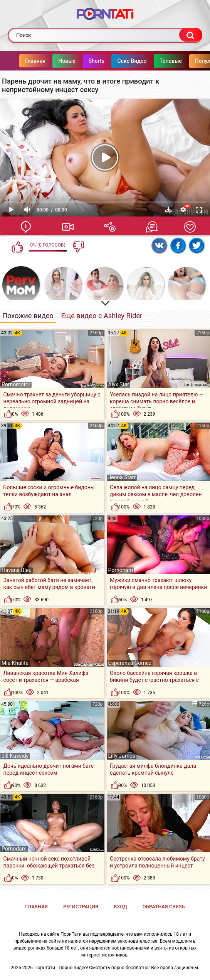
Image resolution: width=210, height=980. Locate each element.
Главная (20, 61)
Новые (51, 61)
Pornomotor (16, 384)
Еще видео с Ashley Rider (102, 316)
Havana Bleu (17, 570)
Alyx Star (119, 384)
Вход (120, 907)
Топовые (155, 61)
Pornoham (121, 570)
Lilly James (122, 756)
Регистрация (81, 907)
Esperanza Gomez (130, 663)
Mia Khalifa (15, 663)
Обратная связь (164, 907)
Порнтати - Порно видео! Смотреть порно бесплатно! (92, 968)
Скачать (168, 210)
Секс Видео (116, 61)
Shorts (81, 61)
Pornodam (14, 849)
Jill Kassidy (15, 756)
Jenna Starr (122, 477)
